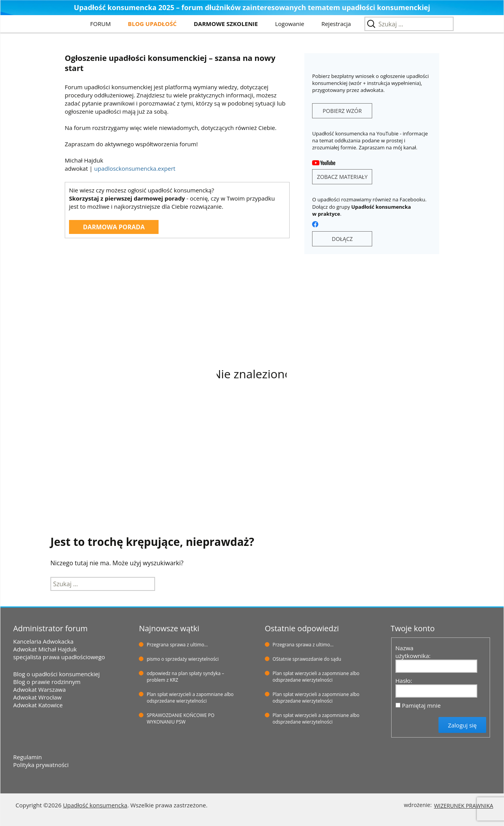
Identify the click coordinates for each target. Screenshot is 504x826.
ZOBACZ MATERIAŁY (342, 177)
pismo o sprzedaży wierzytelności (183, 659)
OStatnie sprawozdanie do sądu (307, 659)
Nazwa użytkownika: (413, 652)
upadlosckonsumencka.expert (135, 168)
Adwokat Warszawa (40, 689)
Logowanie (289, 24)
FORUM (101, 24)
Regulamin (28, 757)
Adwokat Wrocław (37, 697)
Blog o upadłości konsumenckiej (56, 674)
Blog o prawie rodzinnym (47, 682)
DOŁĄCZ (342, 239)
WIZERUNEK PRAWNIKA (463, 806)
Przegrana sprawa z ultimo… (177, 645)
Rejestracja (336, 24)
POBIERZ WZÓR (342, 111)
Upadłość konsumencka (95, 805)
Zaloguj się (462, 725)
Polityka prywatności (41, 765)
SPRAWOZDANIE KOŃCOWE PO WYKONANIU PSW (180, 719)
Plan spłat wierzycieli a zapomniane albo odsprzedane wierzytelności (190, 698)
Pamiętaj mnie (421, 705)
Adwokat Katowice (38, 705)
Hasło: (404, 681)
